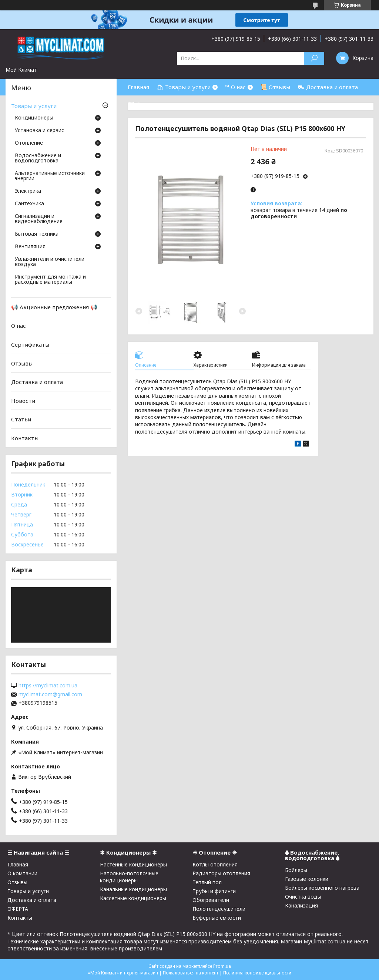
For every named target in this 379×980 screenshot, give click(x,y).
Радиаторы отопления (221, 873)
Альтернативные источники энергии (50, 176)
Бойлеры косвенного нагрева (322, 888)
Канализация (301, 905)
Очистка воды (303, 897)
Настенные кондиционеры (133, 864)
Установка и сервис (39, 131)
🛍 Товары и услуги (184, 87)
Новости (23, 401)
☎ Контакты (146, 104)
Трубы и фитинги (214, 891)
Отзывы (22, 363)
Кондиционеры (34, 118)
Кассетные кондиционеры (133, 898)
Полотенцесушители (219, 909)
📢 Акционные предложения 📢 (54, 307)
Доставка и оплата (37, 382)
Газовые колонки (307, 879)
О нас (19, 326)
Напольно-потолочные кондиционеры (129, 877)
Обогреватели (211, 900)
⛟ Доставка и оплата (328, 87)
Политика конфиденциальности (257, 973)
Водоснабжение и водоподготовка (38, 158)
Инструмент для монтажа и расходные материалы (50, 280)
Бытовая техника (37, 234)
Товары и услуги (34, 106)
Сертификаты (30, 344)
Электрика (28, 191)
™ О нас (235, 87)
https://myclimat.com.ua (48, 686)
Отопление (29, 143)
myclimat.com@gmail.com (50, 694)
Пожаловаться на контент (191, 973)
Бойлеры (296, 870)
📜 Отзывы (275, 87)
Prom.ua (222, 966)
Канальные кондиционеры (133, 889)
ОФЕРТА (18, 909)
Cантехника (29, 204)
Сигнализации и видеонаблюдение (39, 219)
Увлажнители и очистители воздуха (50, 262)
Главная (138, 87)
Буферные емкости (217, 918)
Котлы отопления (215, 864)
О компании (22, 873)
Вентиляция (30, 247)
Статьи (21, 419)
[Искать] (314, 58)
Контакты (25, 438)
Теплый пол (207, 882)
